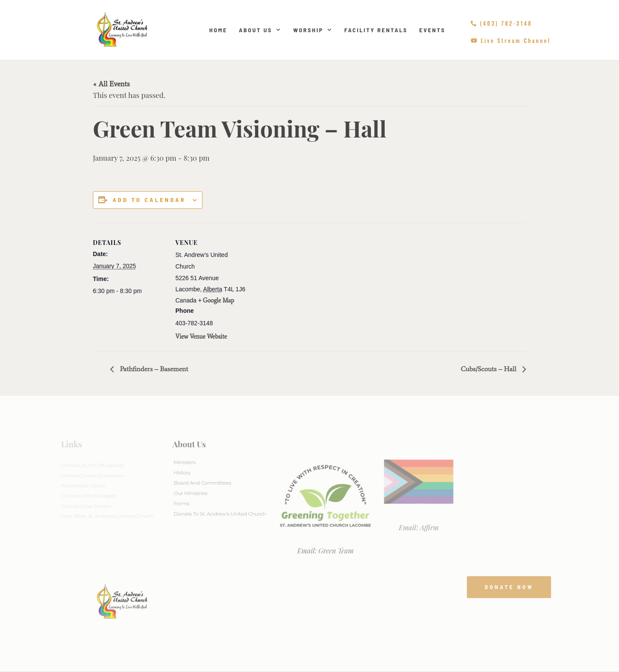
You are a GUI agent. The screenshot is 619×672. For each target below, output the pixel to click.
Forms (181, 503)
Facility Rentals (376, 30)
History (182, 472)
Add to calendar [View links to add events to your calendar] (149, 200)
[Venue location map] (303, 282)
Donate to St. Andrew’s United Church (220, 514)
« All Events (111, 84)
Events (432, 30)
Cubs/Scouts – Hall (489, 369)
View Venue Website (201, 337)
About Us (260, 30)
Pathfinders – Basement (153, 369)
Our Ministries (190, 493)
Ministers (185, 462)
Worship (313, 30)
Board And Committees (202, 483)
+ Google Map (216, 301)
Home (218, 30)
